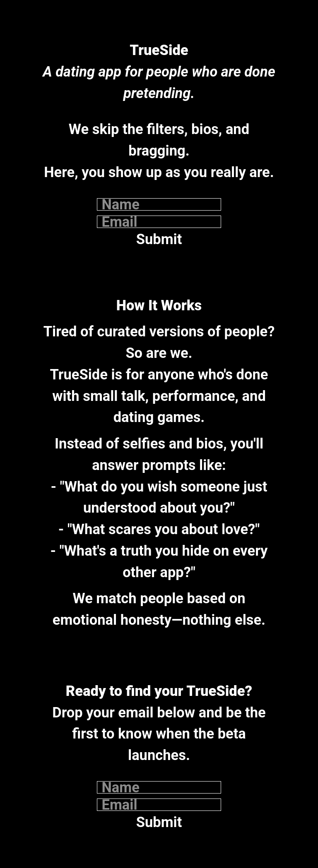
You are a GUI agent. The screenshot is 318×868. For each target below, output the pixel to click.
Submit (159, 239)
